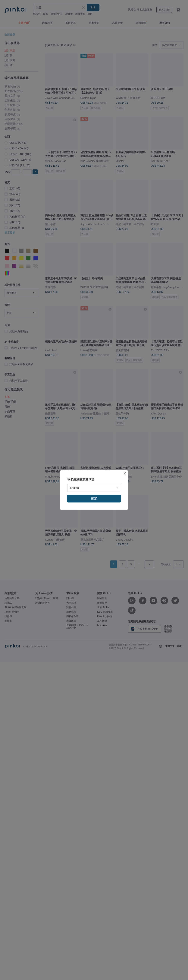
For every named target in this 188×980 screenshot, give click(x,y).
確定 (94, 498)
